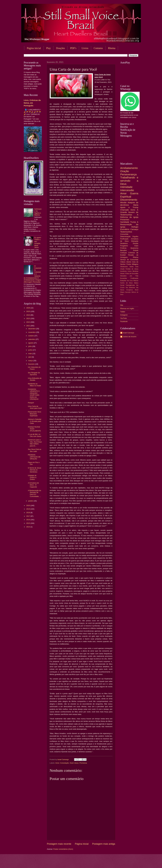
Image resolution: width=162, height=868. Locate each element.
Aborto (129, 262)
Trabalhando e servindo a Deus (129, 181)
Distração (135, 241)
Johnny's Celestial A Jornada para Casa (35, 421)
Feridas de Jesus (132, 269)
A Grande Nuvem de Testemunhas (129, 212)
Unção (122, 269)
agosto (31, 343)
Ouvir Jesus (74, 763)
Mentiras (135, 271)
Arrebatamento (129, 168)
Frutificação (134, 278)
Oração (125, 171)
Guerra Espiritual (129, 195)
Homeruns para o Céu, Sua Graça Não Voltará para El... (35, 443)
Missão (123, 202)
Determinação (125, 236)
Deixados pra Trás (129, 276)
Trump (133, 222)
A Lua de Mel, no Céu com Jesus (35, 435)
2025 (28, 311)
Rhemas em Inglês (127, 308)
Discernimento (129, 200)
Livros (85, 48)
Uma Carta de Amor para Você (35, 407)
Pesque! (31, 403)
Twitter (123, 312)
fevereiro (32, 364)
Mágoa (122, 292)
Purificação (124, 239)
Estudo (136, 250)
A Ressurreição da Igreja (129, 224)
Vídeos (123, 262)
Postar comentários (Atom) (63, 849)
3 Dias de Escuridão (132, 274)
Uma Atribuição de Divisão (35, 379)
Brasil (137, 290)
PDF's (73, 48)
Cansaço (134, 229)
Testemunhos (126, 232)
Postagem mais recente (59, 844)
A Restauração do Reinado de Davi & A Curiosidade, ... (34, 493)
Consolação (64, 763)
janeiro (31, 501)
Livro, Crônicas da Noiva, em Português (32, 103)
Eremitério (125, 229)
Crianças (124, 253)
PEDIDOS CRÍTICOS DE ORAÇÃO (34, 457)
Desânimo (124, 243)
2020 (28, 505)
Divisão (135, 243)
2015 (28, 523)
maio (30, 354)
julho (30, 346)
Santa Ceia (134, 267)
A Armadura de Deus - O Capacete (33, 485)
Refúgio (135, 227)
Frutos (129, 264)
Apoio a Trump (129, 207)
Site (122, 305)
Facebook (124, 321)
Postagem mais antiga (104, 844)
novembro (32, 332)
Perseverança (128, 174)
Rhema (112, 48)
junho (31, 350)
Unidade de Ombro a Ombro (32, 477)
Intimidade (126, 187)
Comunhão (124, 234)
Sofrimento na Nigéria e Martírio (38, 212)
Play (49, 48)
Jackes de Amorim (130, 337)
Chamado (125, 210)
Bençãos (124, 250)
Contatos (98, 48)
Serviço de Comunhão (129, 260)
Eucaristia (124, 278)
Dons (133, 210)
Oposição (128, 292)
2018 (28, 513)
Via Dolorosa (130, 287)
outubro (31, 336)
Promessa (83, 763)
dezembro (32, 329)
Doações (60, 48)
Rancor (136, 281)
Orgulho (135, 236)
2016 (28, 520)
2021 (28, 326)
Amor (57, 763)
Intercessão (127, 190)
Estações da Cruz (127, 281)
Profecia (123, 248)
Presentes (125, 220)
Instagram (124, 315)
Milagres (135, 264)
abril (30, 357)
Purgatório (124, 246)
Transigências (130, 285)
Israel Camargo (129, 333)
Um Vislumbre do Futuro (34, 368)
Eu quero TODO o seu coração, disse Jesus (38, 242)
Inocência (124, 271)
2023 (28, 318)
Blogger (102, 863)
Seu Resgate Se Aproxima (34, 374)
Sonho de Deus (126, 283)
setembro (32, 339)
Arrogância (130, 290)
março (31, 361)
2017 (28, 516)
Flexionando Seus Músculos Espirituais (35, 414)
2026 (28, 308)
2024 (28, 315)
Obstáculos (124, 267)
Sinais (122, 274)
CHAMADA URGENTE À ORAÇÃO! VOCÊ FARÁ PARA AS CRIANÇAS (34, 394)
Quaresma (134, 248)
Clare (136, 246)
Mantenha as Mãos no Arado (34, 385)
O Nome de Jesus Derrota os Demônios (35, 470)
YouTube (124, 318)
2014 (28, 527)
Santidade (125, 222)
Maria (136, 205)
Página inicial (34, 48)
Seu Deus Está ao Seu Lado (35, 450)
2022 (28, 322)
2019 (28, 509)
